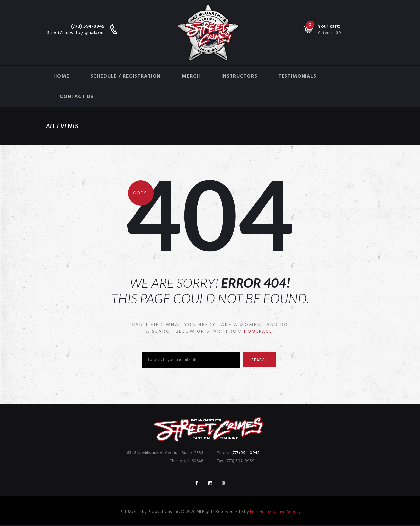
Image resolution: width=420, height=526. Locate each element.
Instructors (239, 76)
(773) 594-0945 (88, 26)
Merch (191, 76)
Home (61, 76)
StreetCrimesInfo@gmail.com (76, 33)
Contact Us (76, 97)
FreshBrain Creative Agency (275, 513)
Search (261, 361)
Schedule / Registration (125, 76)
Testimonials (297, 76)
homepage (258, 332)
